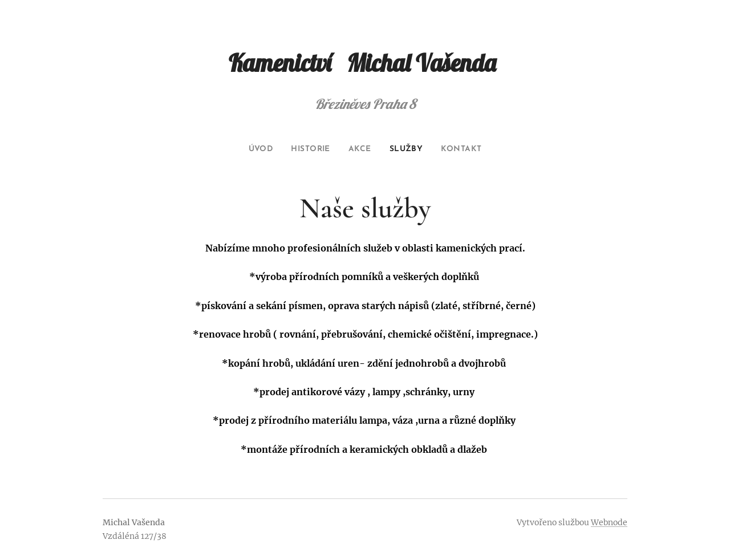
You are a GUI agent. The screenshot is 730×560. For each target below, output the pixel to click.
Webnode (609, 522)
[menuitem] (253, 149)
